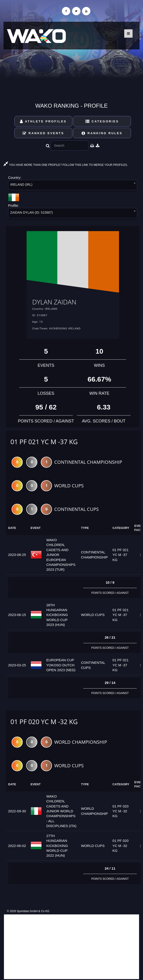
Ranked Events (43, 133)
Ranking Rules (102, 133)
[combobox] (73, 186)
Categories (102, 121)
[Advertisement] (71, 947)
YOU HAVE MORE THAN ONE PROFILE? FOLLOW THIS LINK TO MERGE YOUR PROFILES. (66, 165)
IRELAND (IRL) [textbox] (21, 185)
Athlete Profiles (43, 121)
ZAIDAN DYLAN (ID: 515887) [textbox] (32, 212)
